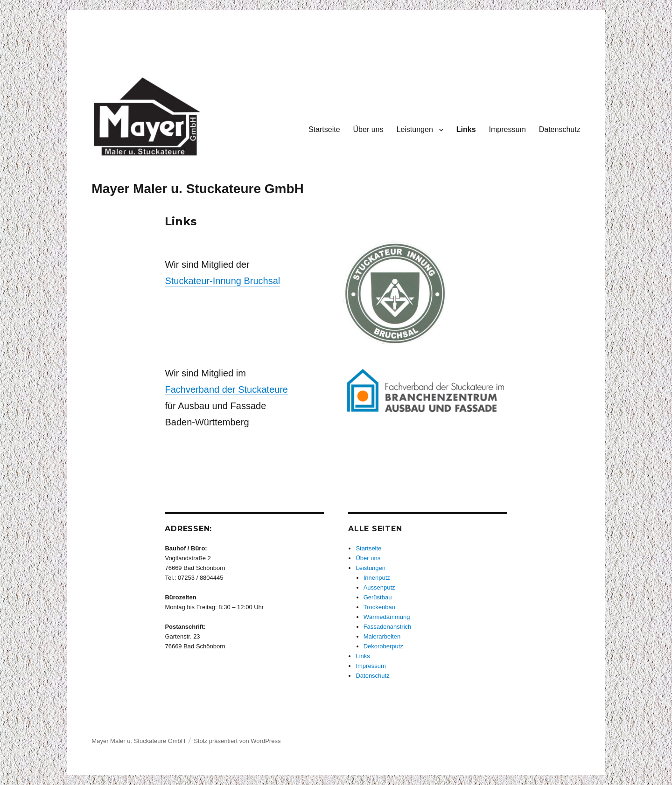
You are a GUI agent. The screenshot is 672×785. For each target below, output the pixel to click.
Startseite (324, 129)
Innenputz (377, 578)
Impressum (507, 129)
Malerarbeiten (382, 636)
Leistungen (414, 129)
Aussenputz (379, 587)
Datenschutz (560, 129)
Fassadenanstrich (388, 627)
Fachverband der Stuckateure (226, 389)
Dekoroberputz (383, 646)
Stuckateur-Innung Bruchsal (222, 281)
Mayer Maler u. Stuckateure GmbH (197, 189)
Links (466, 129)
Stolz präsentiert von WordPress (237, 741)
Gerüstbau (378, 597)
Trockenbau (379, 607)
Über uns (368, 129)
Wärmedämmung (387, 617)
